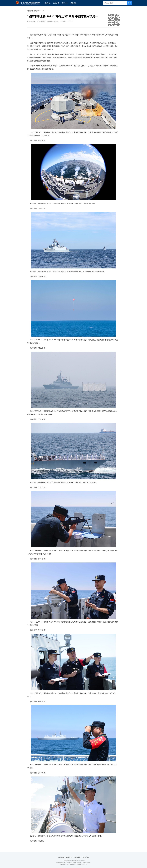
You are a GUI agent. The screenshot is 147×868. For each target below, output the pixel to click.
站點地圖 (61, 857)
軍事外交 (65, 3)
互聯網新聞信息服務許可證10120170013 (73, 861)
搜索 (129, 3)
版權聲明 (69, 857)
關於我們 (86, 857)
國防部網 (30, 11)
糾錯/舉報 (78, 857)
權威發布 (47, 3)
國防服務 (74, 3)
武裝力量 (56, 3)
